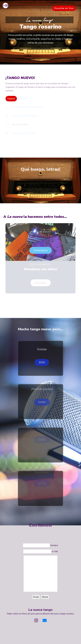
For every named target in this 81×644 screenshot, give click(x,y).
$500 (42, 354)
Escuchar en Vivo (64, 8)
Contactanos (41, 242)
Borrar (45, 597)
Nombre (54, 545)
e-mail (55, 551)
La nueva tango (40, 610)
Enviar (36, 597)
